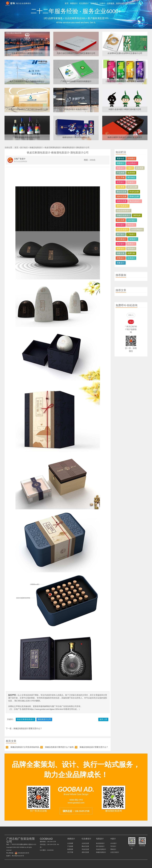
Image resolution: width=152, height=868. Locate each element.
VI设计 (103, 3)
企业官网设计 (137, 230)
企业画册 (140, 168)
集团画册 (131, 173)
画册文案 (121, 253)
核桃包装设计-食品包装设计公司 (76, 137)
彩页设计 (131, 249)
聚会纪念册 (122, 192)
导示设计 (121, 225)
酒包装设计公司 (44, 719)
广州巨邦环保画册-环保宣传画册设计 (76, 81)
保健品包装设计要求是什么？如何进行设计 (63, 747)
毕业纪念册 (134, 192)
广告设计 (131, 234)
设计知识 (24, 147)
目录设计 (131, 258)
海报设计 (133, 239)
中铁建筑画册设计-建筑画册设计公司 (27, 53)
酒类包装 (137, 215)
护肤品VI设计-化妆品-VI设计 (76, 109)
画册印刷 (131, 253)
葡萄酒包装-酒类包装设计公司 (27, 137)
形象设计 (121, 263)
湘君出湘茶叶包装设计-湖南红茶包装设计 (125, 137)
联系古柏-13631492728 (125, 3)
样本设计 (121, 249)
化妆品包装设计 (123, 211)
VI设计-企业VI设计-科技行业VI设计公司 (125, 109)
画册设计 (75, 3)
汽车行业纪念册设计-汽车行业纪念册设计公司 (76, 53)
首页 (68, 3)
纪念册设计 (85, 3)
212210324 (50, 850)
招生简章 (121, 187)
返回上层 (103, 719)
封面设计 (121, 258)
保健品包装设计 (36, 147)
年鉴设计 (131, 182)
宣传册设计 (122, 239)
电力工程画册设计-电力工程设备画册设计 (27, 81)
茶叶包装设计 (123, 206)
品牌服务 (111, 3)
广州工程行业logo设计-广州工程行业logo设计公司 (27, 109)
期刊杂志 (131, 177)
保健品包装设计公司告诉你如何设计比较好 (28, 747)
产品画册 (121, 173)
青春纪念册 (134, 196)
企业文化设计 (123, 230)
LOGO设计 (132, 220)
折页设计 (121, 182)
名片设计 (121, 244)
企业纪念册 (132, 187)
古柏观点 (131, 158)
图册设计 (131, 244)
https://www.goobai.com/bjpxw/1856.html (46, 709)
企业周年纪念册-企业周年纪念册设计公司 (125, 53)
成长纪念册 (122, 196)
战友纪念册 (122, 201)
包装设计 (95, 3)
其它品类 (121, 220)
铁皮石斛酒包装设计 (26, 719)
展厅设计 (121, 234)
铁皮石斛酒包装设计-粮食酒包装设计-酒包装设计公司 (67, 147)
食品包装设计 (135, 201)
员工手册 (121, 177)
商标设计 (131, 225)
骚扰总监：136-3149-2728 (76, 811)
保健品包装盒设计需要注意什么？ (28, 728)
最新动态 (121, 158)
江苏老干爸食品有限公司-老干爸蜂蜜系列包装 (125, 81)
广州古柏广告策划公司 (18, 4)
